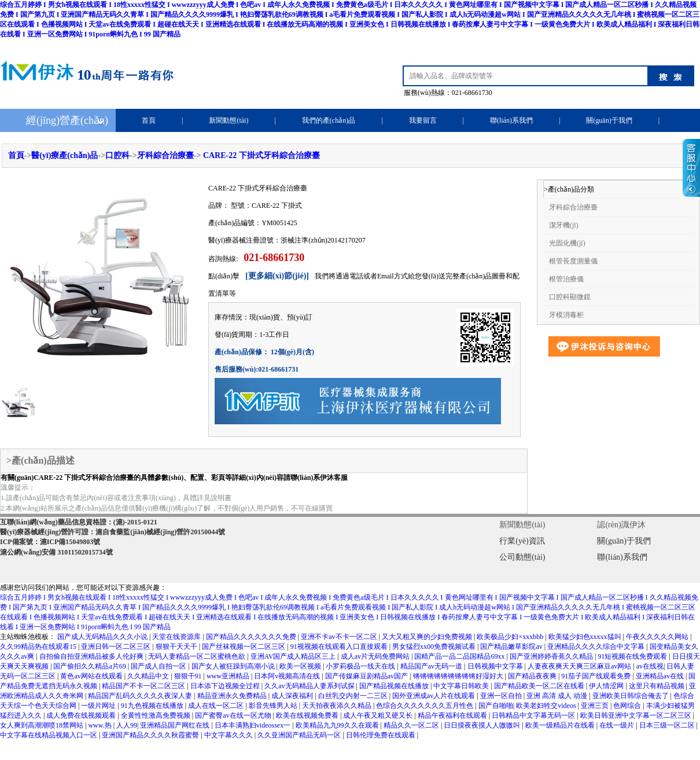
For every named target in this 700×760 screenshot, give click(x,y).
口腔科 (117, 155)
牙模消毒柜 (566, 315)
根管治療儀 (566, 279)
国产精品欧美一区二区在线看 (540, 686)
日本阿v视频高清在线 (288, 676)
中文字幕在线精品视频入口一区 (49, 735)
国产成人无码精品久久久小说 (103, 637)
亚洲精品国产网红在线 (176, 725)
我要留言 (423, 120)
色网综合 (628, 706)
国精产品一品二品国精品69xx (460, 656)
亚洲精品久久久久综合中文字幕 (597, 647)
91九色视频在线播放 (153, 706)
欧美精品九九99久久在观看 (338, 725)
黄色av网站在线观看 (92, 676)
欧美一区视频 (301, 666)
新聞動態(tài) (229, 120)
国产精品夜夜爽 (533, 676)
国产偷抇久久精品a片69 (90, 666)
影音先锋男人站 (274, 706)
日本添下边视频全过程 (226, 686)
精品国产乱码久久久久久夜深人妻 (141, 696)
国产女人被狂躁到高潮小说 (234, 666)
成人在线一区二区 (217, 706)
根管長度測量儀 (573, 261)
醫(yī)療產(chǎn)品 (65, 155)
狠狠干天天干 (177, 647)
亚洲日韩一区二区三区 (117, 647)
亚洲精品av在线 (661, 676)
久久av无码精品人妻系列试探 (310, 686)
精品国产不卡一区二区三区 (144, 686)
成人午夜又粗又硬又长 (379, 715)
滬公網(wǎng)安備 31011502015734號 (56, 552)
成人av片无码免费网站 (376, 656)
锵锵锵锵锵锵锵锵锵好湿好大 (459, 676)
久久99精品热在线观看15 (39, 647)
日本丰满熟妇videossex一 (253, 725)
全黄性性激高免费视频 (156, 715)
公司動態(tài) (522, 557)
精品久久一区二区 (412, 725)
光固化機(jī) (567, 243)
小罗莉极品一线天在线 (361, 666)
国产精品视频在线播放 (395, 686)
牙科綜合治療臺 (165, 155)
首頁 (149, 120)
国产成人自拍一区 (159, 666)
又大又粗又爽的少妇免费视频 (428, 637)
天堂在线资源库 (177, 637)
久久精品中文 (149, 676)
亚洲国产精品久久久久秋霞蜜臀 (151, 735)
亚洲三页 (596, 706)
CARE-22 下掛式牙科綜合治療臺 (261, 155)
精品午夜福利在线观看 (453, 715)
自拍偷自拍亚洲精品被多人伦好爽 (92, 656)
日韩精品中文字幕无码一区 (534, 715)
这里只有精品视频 (657, 686)
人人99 (127, 725)
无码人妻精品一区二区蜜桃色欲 (198, 656)
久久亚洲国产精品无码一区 (300, 735)
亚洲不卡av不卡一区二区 (340, 637)
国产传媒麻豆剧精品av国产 (367, 676)
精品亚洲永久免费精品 (233, 696)
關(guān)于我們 (609, 120)
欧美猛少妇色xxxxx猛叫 (586, 637)
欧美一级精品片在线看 (561, 725)
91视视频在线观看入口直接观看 (340, 647)
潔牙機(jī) (564, 225)
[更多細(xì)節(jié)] (277, 276)
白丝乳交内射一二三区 (354, 696)
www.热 (100, 725)
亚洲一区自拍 (502, 696)
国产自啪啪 (496, 706)
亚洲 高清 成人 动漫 (558, 696)
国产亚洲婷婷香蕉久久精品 (552, 656)
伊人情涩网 (607, 686)
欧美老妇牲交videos (547, 706)
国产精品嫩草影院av (512, 647)
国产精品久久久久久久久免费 (252, 637)
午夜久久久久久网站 (658, 637)
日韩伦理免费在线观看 (382, 735)
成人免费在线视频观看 (82, 715)
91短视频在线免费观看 (633, 656)
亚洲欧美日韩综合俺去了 (631, 696)
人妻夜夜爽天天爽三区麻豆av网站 (580, 666)
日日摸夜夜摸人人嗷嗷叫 (483, 725)
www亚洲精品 (229, 676)
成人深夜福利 (293, 696)
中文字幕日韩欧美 (462, 686)
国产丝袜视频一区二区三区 (244, 647)
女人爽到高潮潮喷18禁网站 (43, 725)
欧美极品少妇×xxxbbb (511, 637)
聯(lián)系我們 (511, 120)
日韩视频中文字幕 (496, 666)
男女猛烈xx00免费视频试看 (435, 647)
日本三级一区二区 (668, 725)
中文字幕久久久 (229, 735)
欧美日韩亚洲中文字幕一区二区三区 (637, 715)
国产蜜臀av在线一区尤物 (234, 715)
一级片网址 (99, 706)
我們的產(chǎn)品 (329, 120)
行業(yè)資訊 (522, 541)
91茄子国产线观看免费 (597, 676)
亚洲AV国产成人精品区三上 (294, 656)
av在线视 (650, 666)
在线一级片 (618, 725)
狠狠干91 (189, 676)
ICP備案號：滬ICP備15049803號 (50, 542)
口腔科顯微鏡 (570, 297)
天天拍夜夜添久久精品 (338, 706)
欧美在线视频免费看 (308, 715)
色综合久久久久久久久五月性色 (425, 706)
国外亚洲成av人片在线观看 (434, 696)
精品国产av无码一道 (432, 666)
